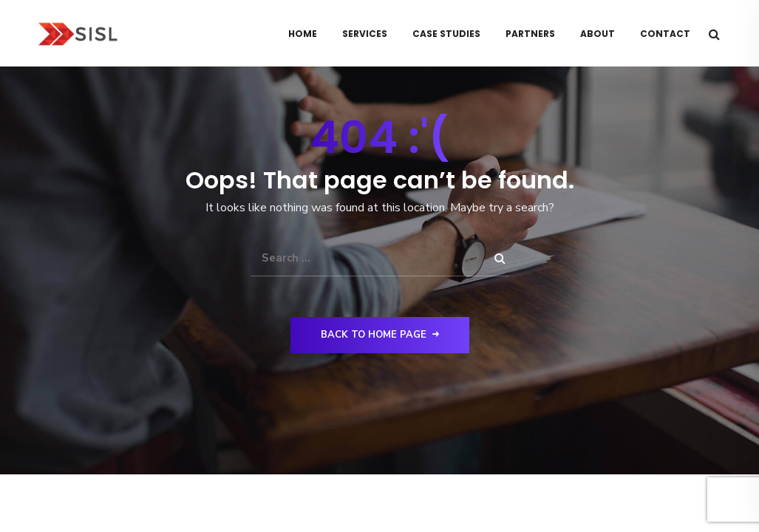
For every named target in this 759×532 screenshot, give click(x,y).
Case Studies (446, 34)
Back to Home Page (380, 335)
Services (365, 34)
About (598, 34)
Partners (530, 34)
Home (303, 34)
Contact (665, 34)
